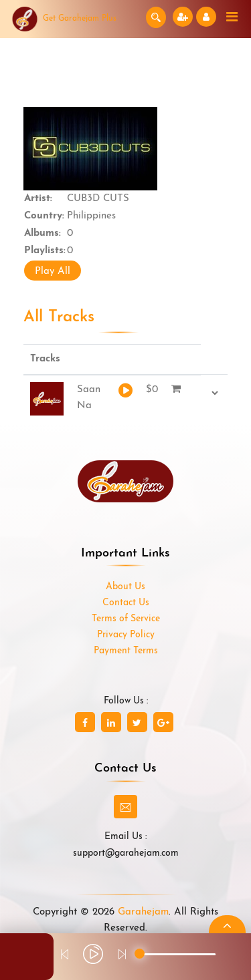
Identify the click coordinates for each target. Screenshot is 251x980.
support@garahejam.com (126, 853)
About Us (125, 587)
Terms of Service (126, 619)
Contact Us (126, 603)
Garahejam (143, 912)
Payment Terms (126, 651)
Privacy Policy (126, 635)
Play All (53, 272)
